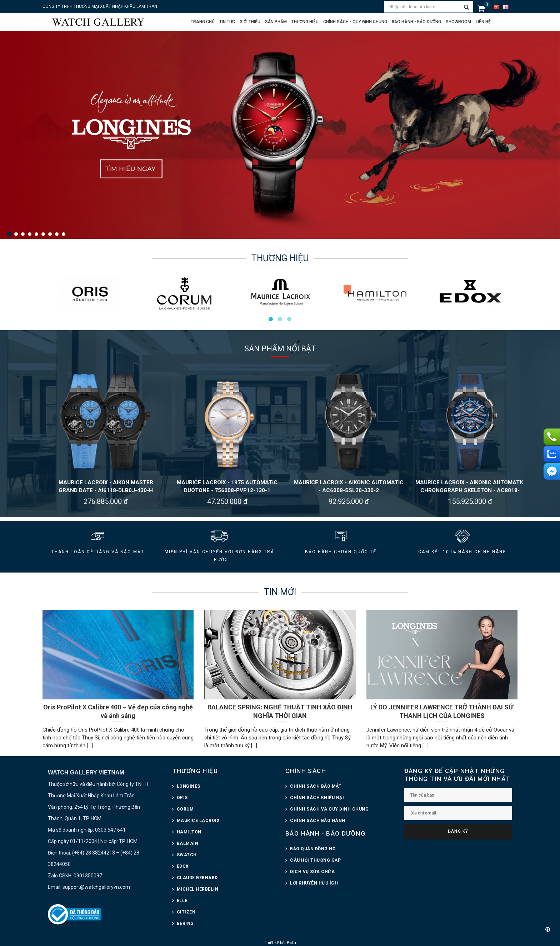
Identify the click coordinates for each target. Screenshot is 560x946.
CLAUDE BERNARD (197, 878)
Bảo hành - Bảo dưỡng (416, 22)
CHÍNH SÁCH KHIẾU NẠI (317, 798)
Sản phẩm (276, 22)
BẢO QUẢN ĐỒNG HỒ (313, 849)
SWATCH (187, 855)
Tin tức (227, 22)
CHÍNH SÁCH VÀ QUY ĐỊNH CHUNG (329, 809)
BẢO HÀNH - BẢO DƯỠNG (325, 833)
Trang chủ (203, 22)
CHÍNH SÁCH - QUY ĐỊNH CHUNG (355, 22)
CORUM (185, 809)
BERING (185, 923)
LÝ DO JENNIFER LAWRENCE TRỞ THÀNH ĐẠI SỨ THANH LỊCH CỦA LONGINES (442, 711)
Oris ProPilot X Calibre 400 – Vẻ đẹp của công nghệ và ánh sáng (118, 711)
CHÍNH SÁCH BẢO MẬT (316, 786)
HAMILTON (189, 832)
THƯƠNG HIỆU (195, 771)
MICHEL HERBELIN (198, 889)
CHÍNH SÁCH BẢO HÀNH (318, 821)
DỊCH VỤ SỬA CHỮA (312, 872)
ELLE (182, 901)
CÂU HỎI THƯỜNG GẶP (315, 860)
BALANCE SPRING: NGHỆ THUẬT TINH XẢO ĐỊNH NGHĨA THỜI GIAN (280, 711)
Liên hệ (483, 22)
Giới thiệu (250, 22)
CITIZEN (186, 912)
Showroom (458, 22)
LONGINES (189, 786)
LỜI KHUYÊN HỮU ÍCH (314, 883)
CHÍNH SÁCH (306, 771)
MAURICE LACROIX (198, 821)
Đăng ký (458, 831)
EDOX (183, 866)
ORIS (182, 798)
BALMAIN (188, 843)
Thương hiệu (305, 22)
